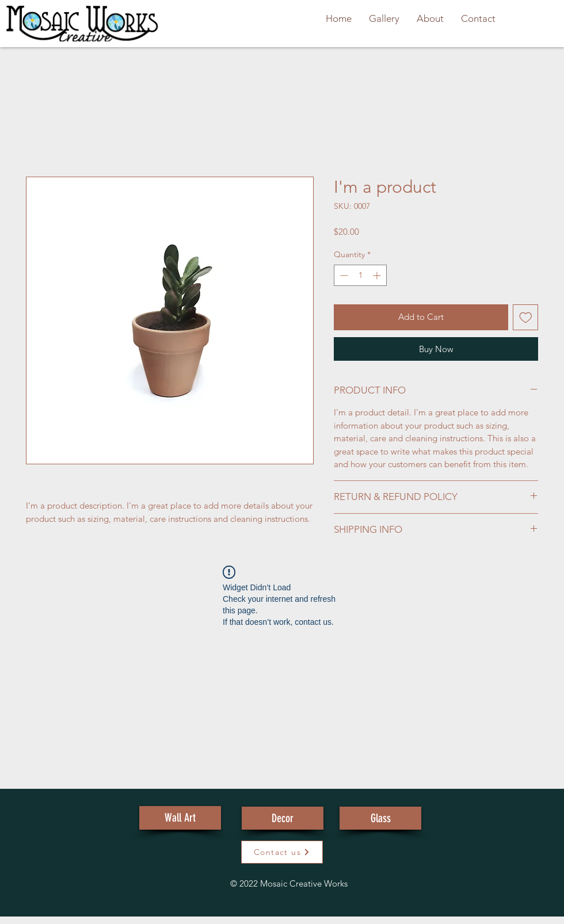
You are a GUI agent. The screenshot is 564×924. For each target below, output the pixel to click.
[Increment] (378, 275)
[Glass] (380, 818)
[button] (282, 852)
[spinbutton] (360, 275)
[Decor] (283, 818)
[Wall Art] (180, 818)
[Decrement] (343, 275)
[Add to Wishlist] (526, 317)
